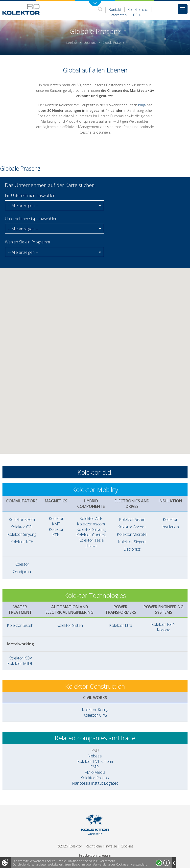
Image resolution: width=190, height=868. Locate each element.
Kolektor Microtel (132, 534)
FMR (95, 767)
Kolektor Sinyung (22, 534)
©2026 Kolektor (69, 846)
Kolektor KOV (20, 658)
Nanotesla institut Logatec (95, 783)
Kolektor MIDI (20, 663)
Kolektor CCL (22, 527)
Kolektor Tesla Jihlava (91, 543)
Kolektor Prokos (95, 778)
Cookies (127, 846)
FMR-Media (95, 772)
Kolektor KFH (22, 542)
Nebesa (95, 756)
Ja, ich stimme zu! (159, 863)
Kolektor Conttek (91, 535)
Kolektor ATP (91, 518)
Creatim (105, 855)
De (137, 15)
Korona (164, 630)
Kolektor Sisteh (20, 625)
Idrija (142, 105)
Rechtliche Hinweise (101, 846)
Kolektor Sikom (22, 519)
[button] (54, 206)
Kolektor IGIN (163, 624)
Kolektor (72, 43)
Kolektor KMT (56, 521)
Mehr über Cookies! (166, 863)
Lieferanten (118, 15)
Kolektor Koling (95, 710)
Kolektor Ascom (91, 524)
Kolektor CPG (95, 715)
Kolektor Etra (121, 625)
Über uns (90, 43)
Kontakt (115, 10)
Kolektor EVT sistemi (95, 761)
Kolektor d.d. (138, 10)
